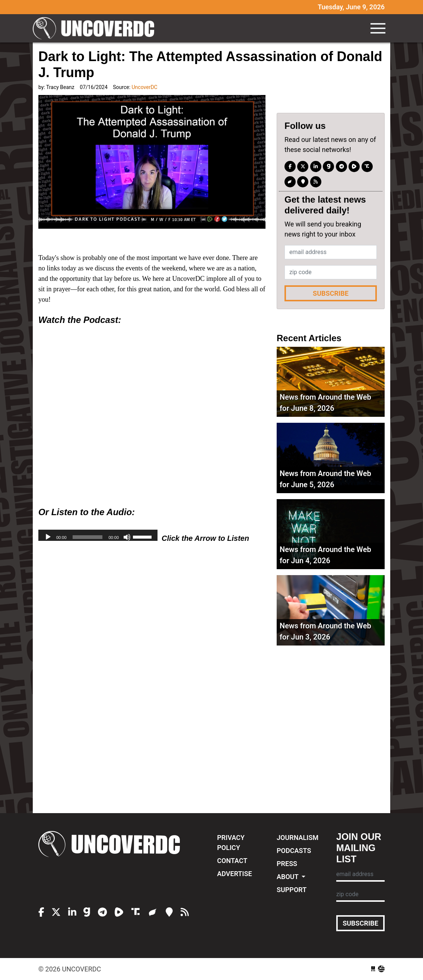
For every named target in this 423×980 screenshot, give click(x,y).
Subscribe (331, 293)
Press (287, 864)
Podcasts (294, 851)
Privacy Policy (231, 843)
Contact (232, 861)
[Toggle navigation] (378, 28)
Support (292, 890)
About (288, 877)
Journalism (298, 838)
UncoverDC (96, 28)
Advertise (235, 874)
